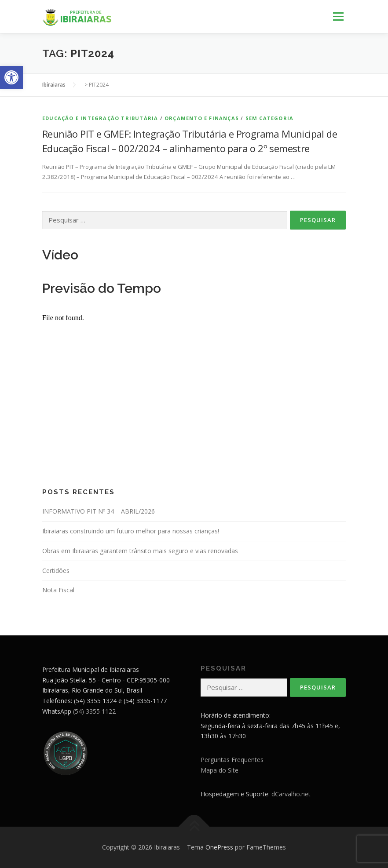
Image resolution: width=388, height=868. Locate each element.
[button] (11, 77)
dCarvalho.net (291, 794)
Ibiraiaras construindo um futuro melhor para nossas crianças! (131, 531)
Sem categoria (270, 118)
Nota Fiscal (58, 590)
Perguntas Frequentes (232, 760)
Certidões (56, 571)
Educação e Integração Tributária (100, 118)
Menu (338, 16)
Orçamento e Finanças (202, 118)
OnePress (219, 847)
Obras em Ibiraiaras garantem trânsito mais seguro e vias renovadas (140, 551)
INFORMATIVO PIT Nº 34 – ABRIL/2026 (99, 511)
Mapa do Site (220, 770)
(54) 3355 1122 (94, 711)
